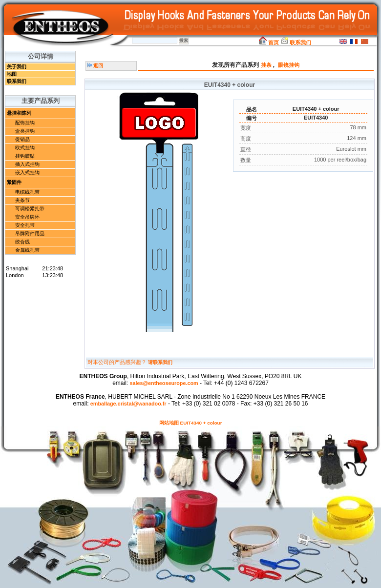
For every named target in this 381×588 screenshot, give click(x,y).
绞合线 (22, 242)
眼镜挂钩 (289, 65)
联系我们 (296, 42)
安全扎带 (25, 225)
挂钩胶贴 (25, 156)
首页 (269, 42)
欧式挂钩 (25, 148)
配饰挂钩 (25, 123)
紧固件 (14, 182)
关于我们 (17, 67)
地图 (12, 74)
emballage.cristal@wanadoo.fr (128, 404)
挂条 (267, 65)
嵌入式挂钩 (27, 172)
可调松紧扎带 (30, 209)
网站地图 (169, 423)
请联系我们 (160, 362)
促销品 (22, 139)
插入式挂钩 (27, 164)
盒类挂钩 (25, 131)
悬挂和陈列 (19, 113)
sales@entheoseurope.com (164, 383)
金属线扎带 (27, 250)
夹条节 (22, 200)
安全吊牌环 (27, 217)
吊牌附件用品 (30, 233)
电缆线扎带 (27, 192)
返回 (95, 66)
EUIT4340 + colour (201, 423)
